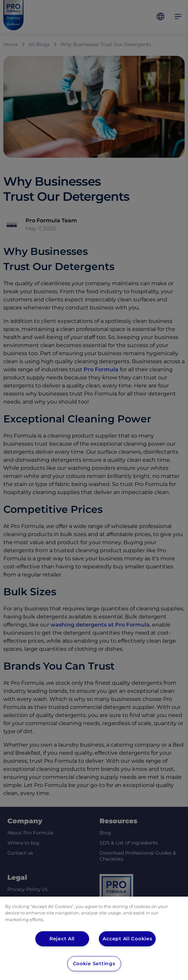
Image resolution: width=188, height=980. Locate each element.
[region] (94, 938)
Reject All (62, 939)
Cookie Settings (94, 964)
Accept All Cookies (128, 939)
